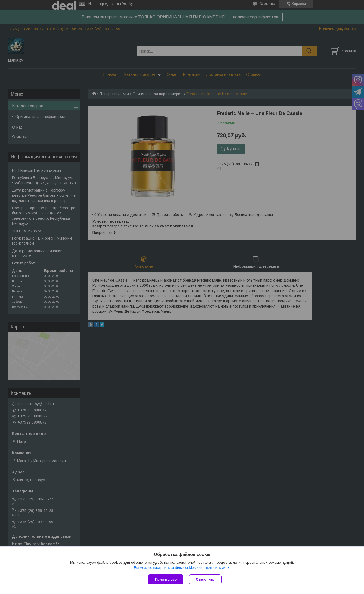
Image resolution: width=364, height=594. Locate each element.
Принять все (166, 579)
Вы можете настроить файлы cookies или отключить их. (180, 568)
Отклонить (205, 579)
